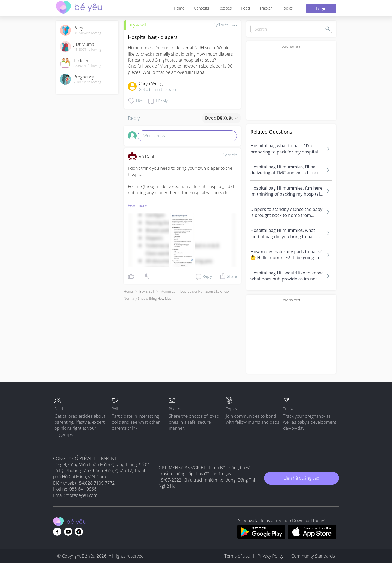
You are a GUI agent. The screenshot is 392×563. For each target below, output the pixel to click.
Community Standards (313, 556)
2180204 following (87, 82)
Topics (287, 8)
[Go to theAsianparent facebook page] (57, 532)
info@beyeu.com (81, 495)
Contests (202, 8)
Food (246, 8)
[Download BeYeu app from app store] (312, 537)
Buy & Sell (137, 25)
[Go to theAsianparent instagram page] (79, 532)
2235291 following (87, 66)
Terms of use (237, 556)
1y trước (230, 155)
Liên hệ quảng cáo (301, 478)
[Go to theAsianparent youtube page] (68, 532)
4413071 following (87, 50)
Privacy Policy (270, 556)
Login (321, 8)
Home (179, 8)
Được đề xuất (221, 118)
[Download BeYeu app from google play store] (261, 537)
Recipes (225, 8)
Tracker (266, 8)
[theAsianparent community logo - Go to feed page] (79, 8)
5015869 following (87, 33)
